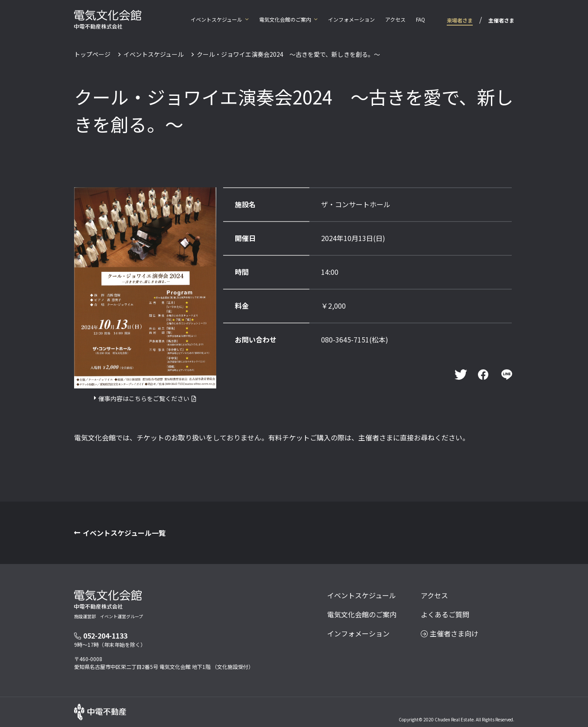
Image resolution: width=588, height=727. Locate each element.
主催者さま (501, 20)
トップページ (92, 54)
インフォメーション (351, 19)
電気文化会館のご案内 (285, 19)
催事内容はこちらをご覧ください (144, 398)
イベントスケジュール (216, 19)
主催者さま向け (450, 633)
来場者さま (460, 20)
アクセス (395, 19)
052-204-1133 (101, 636)
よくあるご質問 (445, 614)
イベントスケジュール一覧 (124, 533)
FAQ (421, 19)
